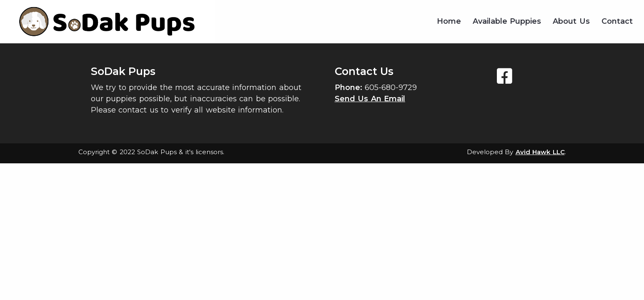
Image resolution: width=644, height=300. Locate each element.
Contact (617, 21)
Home (449, 21)
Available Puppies (507, 21)
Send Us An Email (370, 99)
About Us (571, 21)
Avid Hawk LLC (540, 152)
